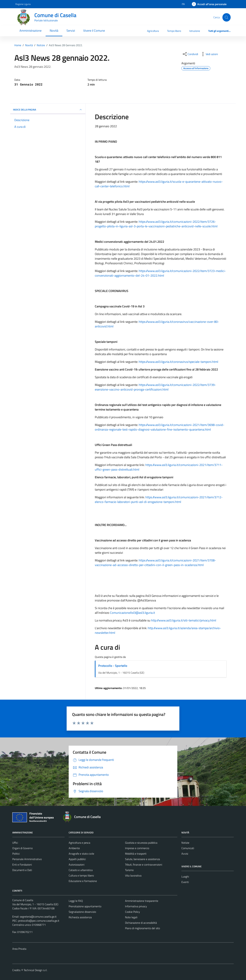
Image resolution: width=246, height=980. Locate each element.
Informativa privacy (136, 906)
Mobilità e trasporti (136, 854)
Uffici (15, 843)
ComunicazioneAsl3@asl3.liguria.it (132, 613)
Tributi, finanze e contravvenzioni (144, 865)
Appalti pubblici (77, 859)
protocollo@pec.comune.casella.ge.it (39, 921)
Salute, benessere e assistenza (142, 859)
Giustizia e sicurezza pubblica (141, 843)
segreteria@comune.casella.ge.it (38, 917)
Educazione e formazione (83, 881)
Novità (54, 31)
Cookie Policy (132, 912)
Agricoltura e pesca (79, 843)
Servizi (71, 31)
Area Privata (19, 949)
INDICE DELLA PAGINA (48, 110)
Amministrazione (30, 31)
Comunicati (188, 848)
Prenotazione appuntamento (85, 906)
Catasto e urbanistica (81, 870)
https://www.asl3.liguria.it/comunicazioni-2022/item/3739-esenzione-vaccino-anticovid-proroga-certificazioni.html (155, 387)
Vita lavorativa (133, 875)
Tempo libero (174, 31)
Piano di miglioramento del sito (142, 928)
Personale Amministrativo (27, 859)
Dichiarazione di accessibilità (141, 923)
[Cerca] (227, 17)
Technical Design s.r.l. (36, 970)
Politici (16, 854)
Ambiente (74, 848)
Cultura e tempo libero (81, 875)
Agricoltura (153, 31)
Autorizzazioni (77, 865)
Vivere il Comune (94, 31)
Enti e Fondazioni (22, 865)
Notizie (185, 843)
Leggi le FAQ (76, 901)
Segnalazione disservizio (82, 912)
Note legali (131, 917)
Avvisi (185, 854)
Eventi (185, 882)
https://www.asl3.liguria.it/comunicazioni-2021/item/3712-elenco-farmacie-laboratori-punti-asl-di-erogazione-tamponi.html (159, 499)
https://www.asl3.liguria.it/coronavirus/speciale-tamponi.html (178, 362)
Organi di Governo (22, 848)
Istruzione (195, 31)
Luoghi (185, 877)
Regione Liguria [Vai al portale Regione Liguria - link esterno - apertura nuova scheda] (23, 4)
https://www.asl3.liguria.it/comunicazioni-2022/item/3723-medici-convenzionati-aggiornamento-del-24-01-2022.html (160, 273)
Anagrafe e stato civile (81, 854)
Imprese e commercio (137, 848)
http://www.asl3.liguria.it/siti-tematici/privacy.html (184, 620)
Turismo (129, 870)
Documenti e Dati (22, 870)
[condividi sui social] (190, 54)
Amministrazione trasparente (142, 901)
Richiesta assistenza (80, 917)
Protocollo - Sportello (113, 666)
